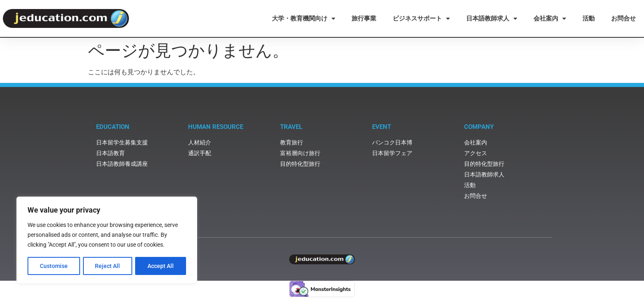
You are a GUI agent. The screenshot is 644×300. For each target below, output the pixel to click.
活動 (589, 18)
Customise (54, 266)
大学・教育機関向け (304, 19)
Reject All (108, 266)
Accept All (161, 266)
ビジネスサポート (421, 19)
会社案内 (550, 19)
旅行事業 (364, 18)
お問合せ (623, 18)
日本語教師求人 (492, 19)
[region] (107, 240)
